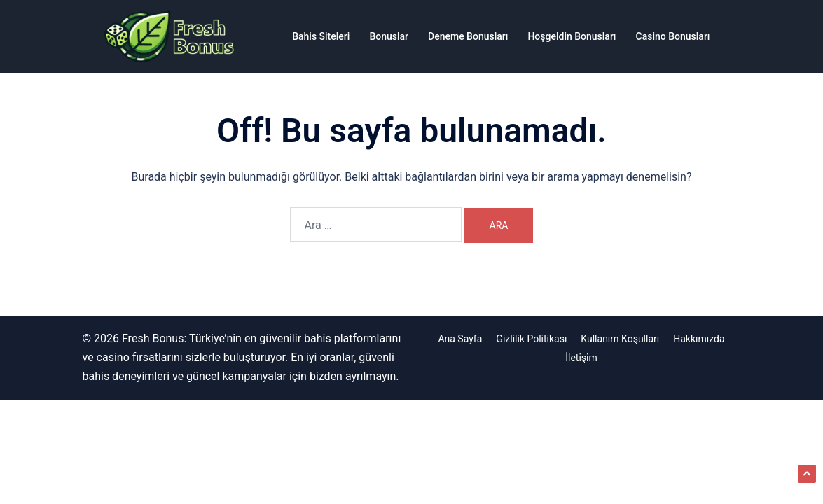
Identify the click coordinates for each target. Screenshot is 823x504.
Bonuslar (389, 36)
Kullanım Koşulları (620, 339)
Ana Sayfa (460, 339)
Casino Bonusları (673, 36)
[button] (807, 474)
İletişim (581, 358)
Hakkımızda (699, 339)
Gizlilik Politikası (531, 339)
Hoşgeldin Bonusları (572, 36)
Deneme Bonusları (468, 36)
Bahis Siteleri (321, 36)
